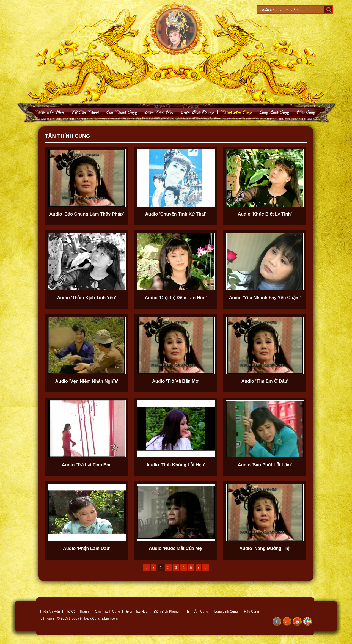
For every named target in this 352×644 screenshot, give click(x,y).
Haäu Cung (306, 112)
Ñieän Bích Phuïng (197, 112)
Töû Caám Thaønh (85, 112)
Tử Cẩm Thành (77, 612)
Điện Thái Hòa (137, 612)
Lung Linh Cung (274, 112)
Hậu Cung (251, 612)
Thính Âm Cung (197, 612)
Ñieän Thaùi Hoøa (159, 112)
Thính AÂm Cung (237, 112)
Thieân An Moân (50, 112)
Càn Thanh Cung (107, 612)
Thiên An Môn (50, 612)
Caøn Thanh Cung (122, 112)
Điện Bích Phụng (166, 612)
